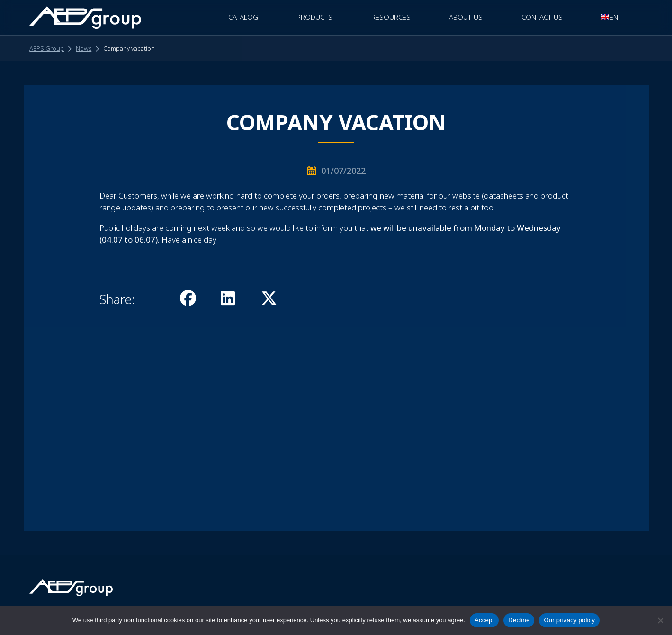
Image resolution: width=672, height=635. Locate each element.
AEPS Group (47, 48)
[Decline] (660, 620)
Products (314, 17)
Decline (519, 620)
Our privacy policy (569, 620)
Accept (484, 620)
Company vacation (129, 48)
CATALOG (243, 17)
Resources (391, 17)
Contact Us (542, 17)
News (84, 48)
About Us (466, 17)
